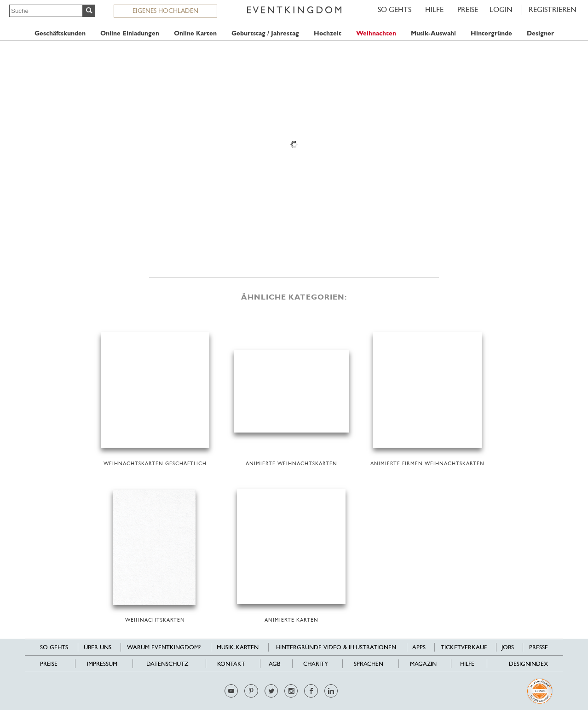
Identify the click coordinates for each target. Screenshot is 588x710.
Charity (316, 664)
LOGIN (501, 9)
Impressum (102, 664)
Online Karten (195, 33)
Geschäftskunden (60, 33)
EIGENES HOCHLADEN (165, 11)
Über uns (98, 647)
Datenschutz (167, 664)
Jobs (508, 647)
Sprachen (369, 664)
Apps (419, 647)
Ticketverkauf (464, 647)
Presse (539, 647)
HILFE (434, 9)
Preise (468, 9)
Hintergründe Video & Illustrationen (336, 647)
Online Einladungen (130, 33)
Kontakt (231, 664)
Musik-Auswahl (433, 33)
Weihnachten (376, 33)
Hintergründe (491, 33)
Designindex (528, 664)
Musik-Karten (238, 647)
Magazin (423, 664)
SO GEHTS (395, 9)
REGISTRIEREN (553, 9)
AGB (274, 664)
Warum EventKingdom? (164, 647)
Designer (540, 33)
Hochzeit (328, 33)
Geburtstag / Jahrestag (265, 33)
